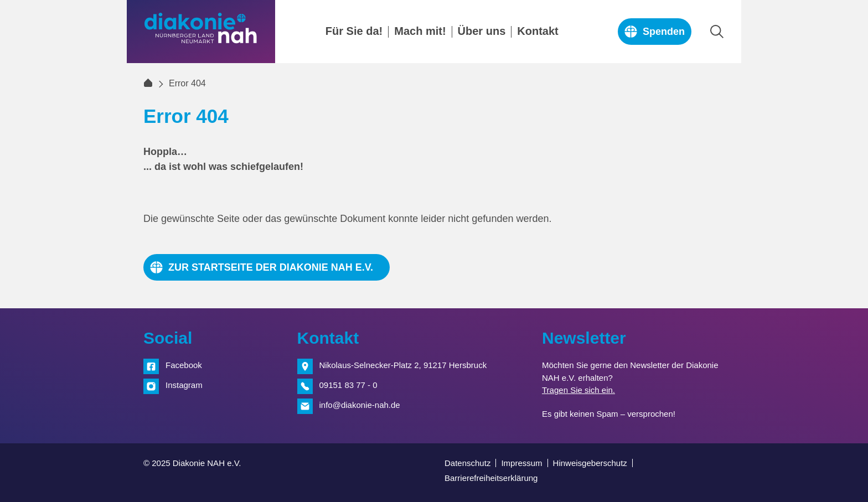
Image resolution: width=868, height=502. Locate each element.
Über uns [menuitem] (482, 31)
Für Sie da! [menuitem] (354, 31)
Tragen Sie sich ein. (578, 390)
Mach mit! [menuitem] (420, 31)
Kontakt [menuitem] (538, 31)
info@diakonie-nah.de (360, 405)
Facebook (184, 365)
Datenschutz (467, 463)
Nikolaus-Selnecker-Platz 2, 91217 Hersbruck (403, 365)
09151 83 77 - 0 (348, 385)
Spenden (664, 32)
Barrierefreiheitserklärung (491, 478)
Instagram (184, 385)
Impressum (521, 463)
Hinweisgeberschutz (590, 463)
